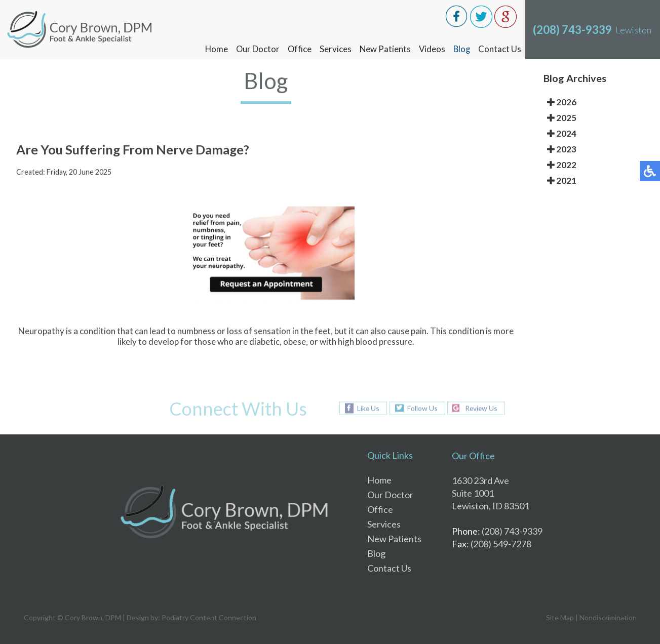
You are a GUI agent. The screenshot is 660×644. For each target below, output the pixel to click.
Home (213, 49)
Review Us (482, 408)
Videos (431, 49)
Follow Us (421, 408)
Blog (461, 49)
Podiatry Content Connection (209, 617)
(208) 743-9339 (572, 30)
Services (334, 49)
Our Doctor (255, 49)
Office (297, 49)
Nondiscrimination (608, 617)
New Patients (383, 49)
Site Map (560, 617)
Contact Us (500, 49)
